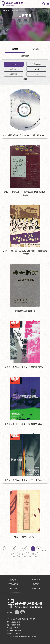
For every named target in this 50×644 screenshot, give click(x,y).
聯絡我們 (13, 588)
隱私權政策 (36, 588)
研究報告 (36, 69)
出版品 (15, 49)
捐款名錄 (35, 49)
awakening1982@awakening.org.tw (24, 636)
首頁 (8, 10)
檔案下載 (15, 10)
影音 (36, 74)
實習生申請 (36, 580)
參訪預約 (36, 584)
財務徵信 (25, 56)
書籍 (25, 79)
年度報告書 (36, 64)
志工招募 (13, 580)
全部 (14, 64)
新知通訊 (14, 69)
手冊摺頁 (14, 74)
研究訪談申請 (13, 584)
